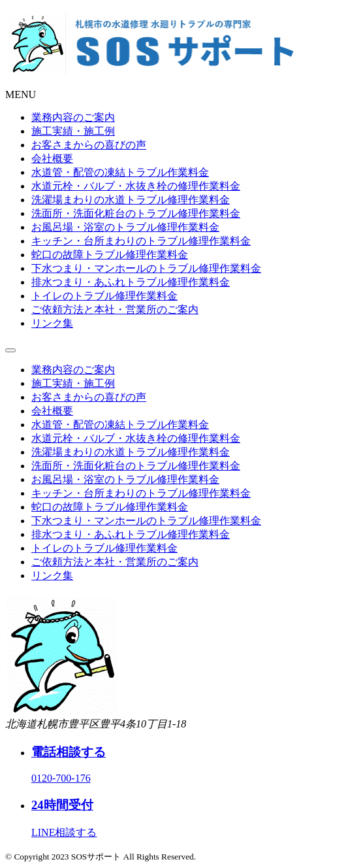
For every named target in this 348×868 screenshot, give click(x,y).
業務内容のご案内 (73, 117)
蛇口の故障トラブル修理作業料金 (110, 255)
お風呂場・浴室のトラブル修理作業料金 (125, 227)
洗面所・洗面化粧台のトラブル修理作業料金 (136, 213)
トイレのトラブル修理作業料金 (104, 296)
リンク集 (52, 323)
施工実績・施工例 (73, 131)
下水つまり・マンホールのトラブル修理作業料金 (146, 268)
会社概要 (52, 159)
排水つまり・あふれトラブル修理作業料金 (131, 282)
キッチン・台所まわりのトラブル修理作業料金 (141, 241)
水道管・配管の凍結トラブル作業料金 (120, 172)
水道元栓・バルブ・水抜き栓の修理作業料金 (136, 186)
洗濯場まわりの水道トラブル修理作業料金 (131, 200)
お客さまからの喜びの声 (89, 145)
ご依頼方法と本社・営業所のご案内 (115, 309)
